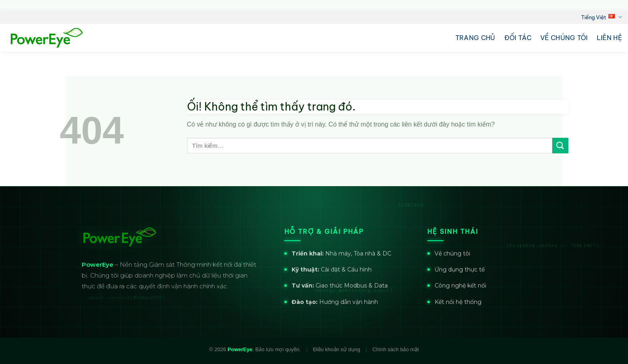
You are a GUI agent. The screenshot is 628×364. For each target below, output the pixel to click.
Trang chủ (475, 38)
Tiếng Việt (602, 17)
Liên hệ (609, 38)
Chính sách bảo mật (396, 349)
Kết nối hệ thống (458, 302)
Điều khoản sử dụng (336, 349)
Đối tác (518, 38)
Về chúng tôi (564, 38)
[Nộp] (560, 146)
